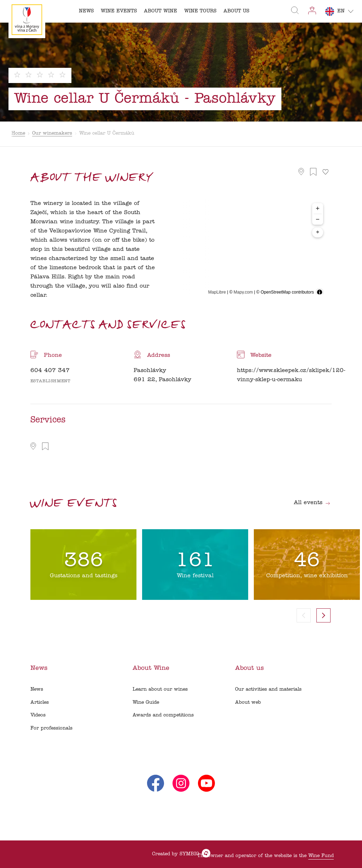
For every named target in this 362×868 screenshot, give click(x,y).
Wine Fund (321, 856)
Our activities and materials (268, 689)
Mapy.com (243, 292)
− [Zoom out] (318, 219)
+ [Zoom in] (318, 208)
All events (312, 503)
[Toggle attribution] (320, 292)
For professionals (51, 728)
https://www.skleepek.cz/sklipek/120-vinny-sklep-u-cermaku (291, 375)
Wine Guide (146, 702)
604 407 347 (50, 371)
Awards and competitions (163, 715)
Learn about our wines (160, 689)
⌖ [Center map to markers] (318, 232)
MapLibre (217, 292)
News (37, 689)
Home (18, 133)
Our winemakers (52, 133)
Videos (38, 715)
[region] (249, 249)
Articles (40, 702)
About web (248, 702)
